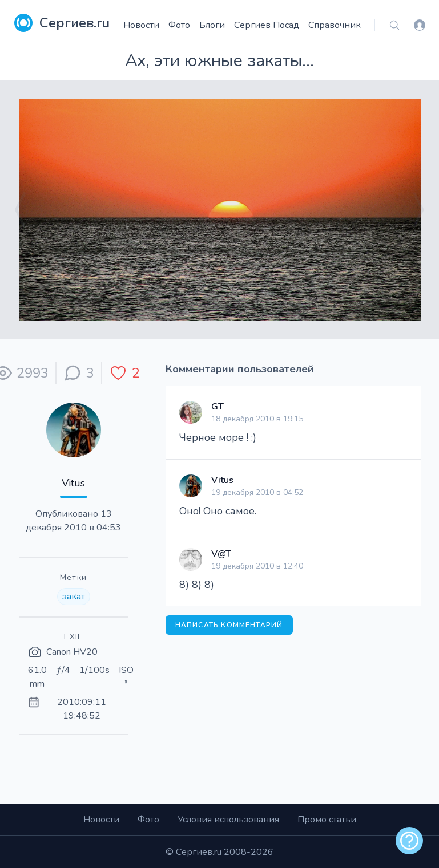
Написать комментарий (229, 625)
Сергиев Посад (267, 25)
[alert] (409, 841)
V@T (221, 554)
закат (74, 597)
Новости (141, 25)
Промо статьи (327, 820)
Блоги (212, 25)
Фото (179, 25)
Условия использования (228, 820)
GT (218, 407)
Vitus (73, 483)
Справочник (335, 25)
